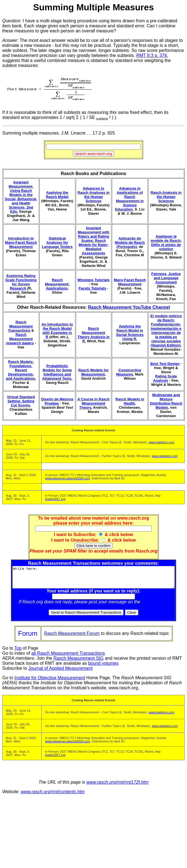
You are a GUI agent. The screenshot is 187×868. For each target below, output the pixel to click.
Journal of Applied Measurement (60, 672)
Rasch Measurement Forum (72, 638)
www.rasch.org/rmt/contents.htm (53, 796)
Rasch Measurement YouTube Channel (129, 307)
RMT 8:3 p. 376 (152, 55)
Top (18, 652)
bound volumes (103, 667)
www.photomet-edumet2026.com (68, 478)
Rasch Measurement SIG (79, 662)
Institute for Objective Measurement (50, 682)
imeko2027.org (55, 499)
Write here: (95, 579)
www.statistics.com (162, 442)
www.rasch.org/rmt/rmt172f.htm (117, 786)
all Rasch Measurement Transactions (68, 657)
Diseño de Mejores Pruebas (57, 401)
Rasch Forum (156, 606)
